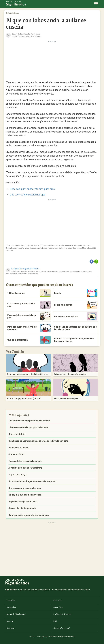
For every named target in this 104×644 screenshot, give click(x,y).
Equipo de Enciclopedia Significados (26, 269)
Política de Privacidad (62, 614)
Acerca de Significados (16, 614)
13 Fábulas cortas (29, 293)
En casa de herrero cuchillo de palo (29, 316)
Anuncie (10, 621)
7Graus (44, 636)
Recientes (57, 600)
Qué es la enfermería (29, 340)
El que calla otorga (76, 305)
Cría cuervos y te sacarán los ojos (28, 195)
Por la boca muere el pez (76, 316)
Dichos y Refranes (12, 13)
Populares (11, 600)
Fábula (76, 293)
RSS (55, 621)
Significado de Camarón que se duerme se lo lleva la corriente (76, 328)
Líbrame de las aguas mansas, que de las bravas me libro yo (74, 340)
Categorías (11, 607)
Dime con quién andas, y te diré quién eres (32, 189)
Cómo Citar (58, 607)
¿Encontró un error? (62, 628)
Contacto (10, 628)
